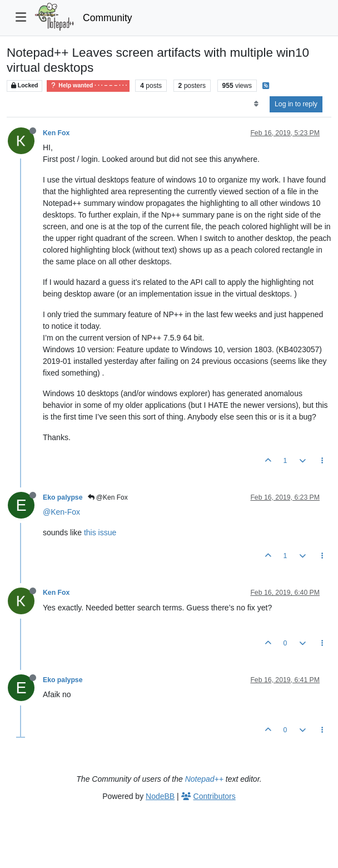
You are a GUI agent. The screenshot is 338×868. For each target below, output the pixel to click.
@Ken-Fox (61, 512)
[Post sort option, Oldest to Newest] (256, 104)
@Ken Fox (108, 497)
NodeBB (160, 796)
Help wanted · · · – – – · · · (88, 85)
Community (108, 18)
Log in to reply (296, 104)
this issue (100, 532)
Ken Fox (56, 133)
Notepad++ (204, 779)
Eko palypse (63, 497)
